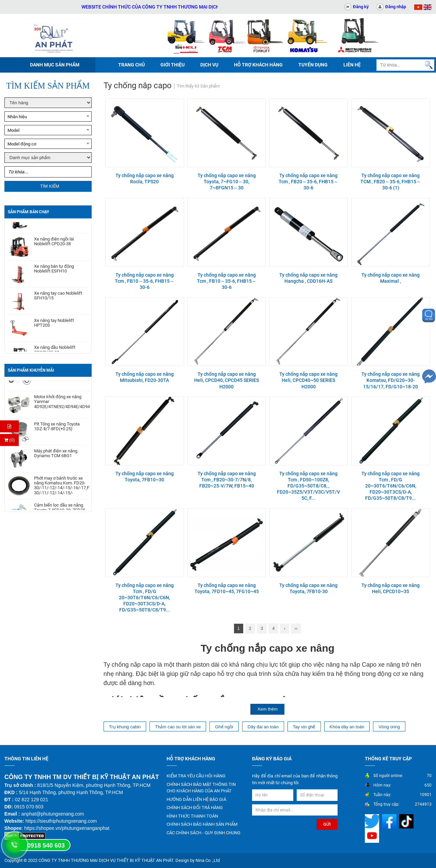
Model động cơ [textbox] (22, 144)
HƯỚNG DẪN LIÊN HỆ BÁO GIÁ (196, 799)
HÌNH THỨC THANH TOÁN (192, 816)
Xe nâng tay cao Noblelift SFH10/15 (58, 300)
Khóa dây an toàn (347, 727)
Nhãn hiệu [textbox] (17, 117)
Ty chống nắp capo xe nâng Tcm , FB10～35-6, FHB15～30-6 (145, 281)
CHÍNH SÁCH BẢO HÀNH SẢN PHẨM (202, 824)
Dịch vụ (209, 65)
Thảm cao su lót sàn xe (178, 727)
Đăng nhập (396, 7)
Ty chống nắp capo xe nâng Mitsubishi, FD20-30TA (145, 377)
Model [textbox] (13, 130)
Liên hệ (352, 65)
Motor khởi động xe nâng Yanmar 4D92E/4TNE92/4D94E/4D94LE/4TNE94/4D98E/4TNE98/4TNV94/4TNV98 (62, 407)
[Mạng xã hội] (373, 821)
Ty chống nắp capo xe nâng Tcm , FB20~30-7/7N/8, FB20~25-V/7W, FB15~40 (227, 480)
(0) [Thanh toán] (10, 440)
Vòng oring (389, 727)
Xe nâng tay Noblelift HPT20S (54, 328)
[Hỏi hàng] (9, 426)
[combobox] (48, 117)
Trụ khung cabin (125, 727)
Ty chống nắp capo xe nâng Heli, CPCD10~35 (391, 588)
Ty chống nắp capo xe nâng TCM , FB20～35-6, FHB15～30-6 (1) (391, 182)
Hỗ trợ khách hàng (258, 65)
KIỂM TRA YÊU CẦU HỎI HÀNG (196, 776)
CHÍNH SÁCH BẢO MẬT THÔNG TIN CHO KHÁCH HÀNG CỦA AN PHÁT (201, 788)
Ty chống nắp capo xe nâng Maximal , (391, 278)
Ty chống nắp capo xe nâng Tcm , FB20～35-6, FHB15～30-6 (308, 182)
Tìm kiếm (50, 186)
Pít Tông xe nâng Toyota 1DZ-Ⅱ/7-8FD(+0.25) (57, 432)
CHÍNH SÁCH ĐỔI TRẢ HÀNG (195, 808)
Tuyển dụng (313, 65)
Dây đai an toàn (263, 727)
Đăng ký (361, 7)
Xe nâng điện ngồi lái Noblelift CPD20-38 (54, 246)
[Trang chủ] (54, 36)
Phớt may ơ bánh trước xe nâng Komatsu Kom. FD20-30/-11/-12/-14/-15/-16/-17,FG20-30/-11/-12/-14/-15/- (62, 491)
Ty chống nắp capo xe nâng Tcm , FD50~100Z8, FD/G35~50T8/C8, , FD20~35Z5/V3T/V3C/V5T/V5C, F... (308, 486)
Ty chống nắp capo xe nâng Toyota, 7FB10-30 (308, 588)
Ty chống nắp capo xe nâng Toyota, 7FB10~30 (145, 477)
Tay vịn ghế (304, 727)
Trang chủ (131, 65)
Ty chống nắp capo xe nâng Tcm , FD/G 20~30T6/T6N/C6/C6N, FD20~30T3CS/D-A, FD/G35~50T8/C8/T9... (391, 486)
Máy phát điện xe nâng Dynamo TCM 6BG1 (56, 459)
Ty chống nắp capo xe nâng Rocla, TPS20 (145, 179)
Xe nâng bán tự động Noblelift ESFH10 (54, 274)
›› (296, 628)
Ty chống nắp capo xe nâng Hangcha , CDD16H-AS (308, 278)
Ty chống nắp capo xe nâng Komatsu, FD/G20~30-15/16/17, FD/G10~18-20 (391, 380)
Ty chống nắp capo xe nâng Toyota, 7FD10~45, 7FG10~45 (227, 588)
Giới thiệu (173, 65)
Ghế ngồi (224, 727)
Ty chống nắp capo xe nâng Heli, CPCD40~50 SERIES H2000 (308, 380)
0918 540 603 (46, 846)
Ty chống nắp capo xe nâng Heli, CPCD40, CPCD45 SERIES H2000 (227, 380)
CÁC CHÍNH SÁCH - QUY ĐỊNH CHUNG (204, 833)
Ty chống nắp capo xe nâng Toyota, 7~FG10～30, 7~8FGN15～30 (227, 182)
